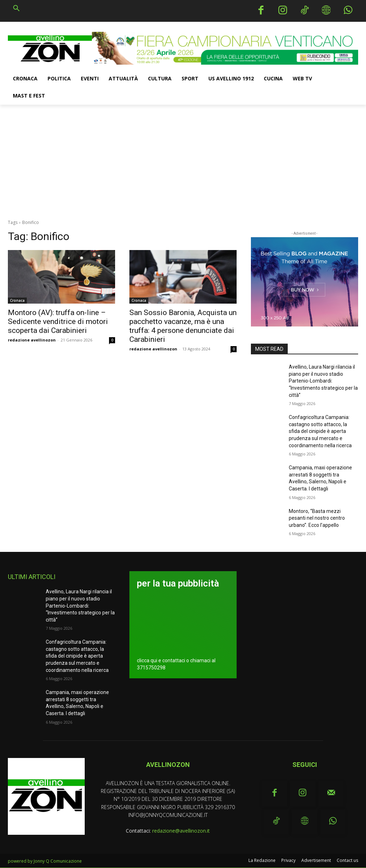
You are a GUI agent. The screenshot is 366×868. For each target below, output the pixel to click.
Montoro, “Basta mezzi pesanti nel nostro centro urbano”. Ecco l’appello (317, 518)
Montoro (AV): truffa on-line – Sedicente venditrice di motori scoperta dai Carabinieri (58, 321)
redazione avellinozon (32, 340)
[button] (16, 9)
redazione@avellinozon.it (181, 831)
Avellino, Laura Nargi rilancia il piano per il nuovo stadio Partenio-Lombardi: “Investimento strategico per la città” (323, 381)
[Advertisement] (183, 158)
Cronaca (17, 300)
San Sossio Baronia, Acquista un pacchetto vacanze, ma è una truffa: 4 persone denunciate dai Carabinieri (183, 326)
